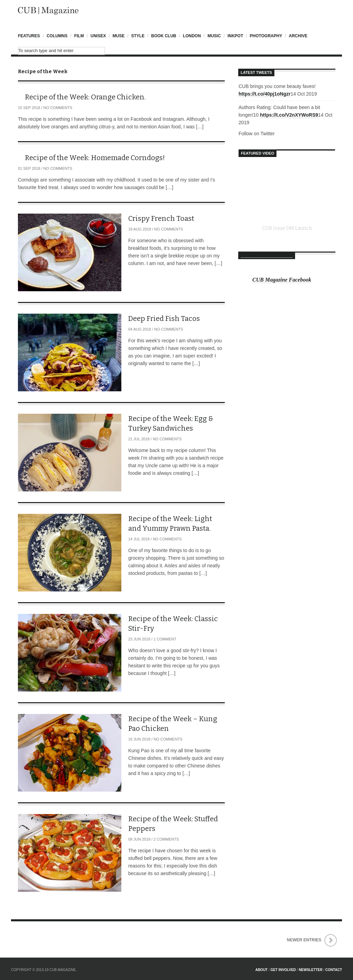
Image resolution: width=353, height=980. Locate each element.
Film (79, 36)
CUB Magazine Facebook (267, 255)
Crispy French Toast (161, 218)
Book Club (164, 36)
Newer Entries (304, 940)
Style (138, 36)
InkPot (235, 36)
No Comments (58, 108)
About (262, 970)
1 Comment (165, 639)
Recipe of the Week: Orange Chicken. (85, 97)
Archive (298, 36)
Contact (334, 970)
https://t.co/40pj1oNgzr (265, 94)
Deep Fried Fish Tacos (164, 318)
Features (29, 36)
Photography (266, 36)
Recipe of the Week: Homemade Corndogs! (95, 158)
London (192, 36)
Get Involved (283, 970)
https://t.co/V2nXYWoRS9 (289, 115)
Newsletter (311, 970)
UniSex (98, 36)
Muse (119, 36)
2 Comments (166, 839)
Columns (57, 36)
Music (214, 36)
